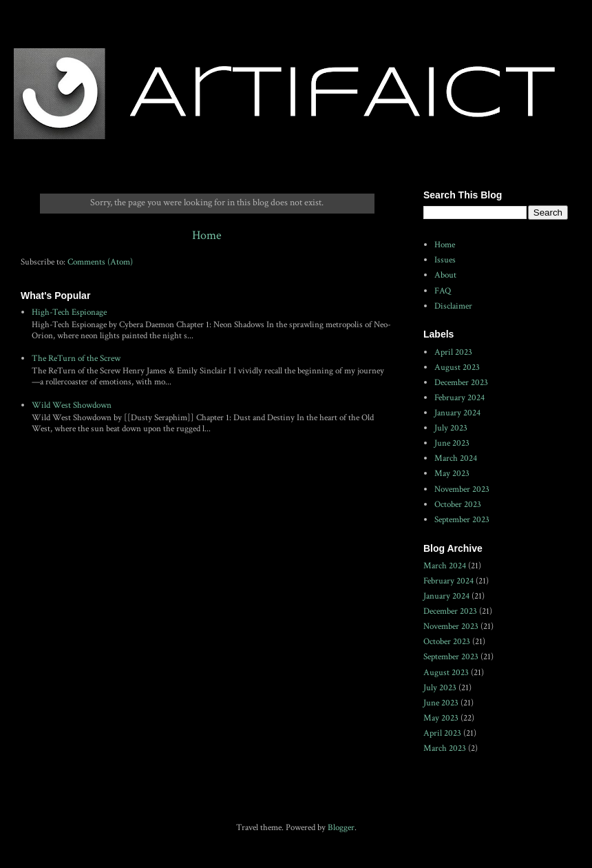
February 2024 (459, 398)
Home (207, 235)
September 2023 (462, 520)
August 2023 (457, 368)
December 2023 (461, 383)
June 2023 (452, 443)
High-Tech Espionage (69, 312)
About (445, 275)
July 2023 (451, 428)
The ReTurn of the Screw (76, 359)
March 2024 (456, 458)
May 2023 (452, 474)
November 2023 (462, 489)
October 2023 (458, 505)
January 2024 (457, 413)
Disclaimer (453, 306)
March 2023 (445, 748)
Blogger (341, 828)
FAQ (443, 291)
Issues (445, 260)
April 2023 (453, 352)
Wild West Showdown (72, 405)
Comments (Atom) (100, 262)
